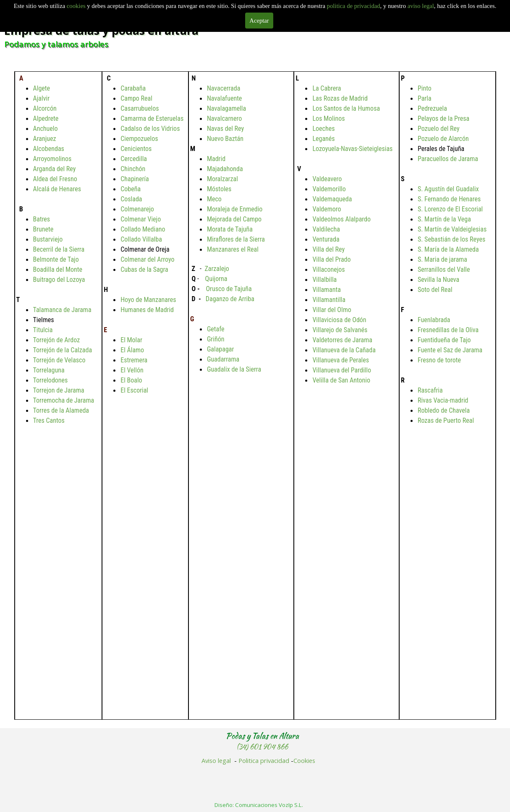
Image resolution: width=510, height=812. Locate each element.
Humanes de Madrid (147, 310)
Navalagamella (226, 108)
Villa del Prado (331, 259)
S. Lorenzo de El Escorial (450, 209)
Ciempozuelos (139, 139)
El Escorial (134, 390)
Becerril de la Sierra (59, 249)
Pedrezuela (432, 108)
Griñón (216, 339)
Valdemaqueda (332, 199)
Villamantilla (329, 300)
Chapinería (135, 179)
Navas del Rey (225, 129)
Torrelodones (51, 380)
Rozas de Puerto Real (446, 420)
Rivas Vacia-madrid (443, 400)
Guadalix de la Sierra (234, 369)
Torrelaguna (49, 370)
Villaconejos (328, 269)
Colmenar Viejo (141, 219)
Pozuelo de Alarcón (443, 139)
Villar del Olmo (332, 310)
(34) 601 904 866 (262, 747)
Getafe (216, 329)
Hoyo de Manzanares (148, 300)
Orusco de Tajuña (229, 289)
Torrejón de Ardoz (57, 340)
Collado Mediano (143, 229)
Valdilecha (326, 229)
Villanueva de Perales (341, 360)
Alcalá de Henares (57, 189)
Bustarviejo (48, 239)
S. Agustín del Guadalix (448, 189)
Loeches (323, 129)
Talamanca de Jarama (62, 310)
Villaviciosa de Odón (339, 320)
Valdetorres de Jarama (342, 340)
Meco (214, 199)
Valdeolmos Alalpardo (341, 219)
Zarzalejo (217, 269)
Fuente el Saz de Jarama (450, 350)
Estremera (134, 360)
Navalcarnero (224, 118)
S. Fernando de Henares (449, 199)
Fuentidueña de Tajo (444, 340)
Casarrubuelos (140, 108)
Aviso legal (216, 760)
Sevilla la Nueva (438, 280)
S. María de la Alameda (448, 249)
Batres (42, 219)
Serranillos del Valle (444, 269)
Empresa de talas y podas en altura (101, 31)
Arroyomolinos (52, 159)
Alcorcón (45, 108)
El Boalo (131, 380)
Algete (42, 88)
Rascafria (430, 390)
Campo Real (136, 98)
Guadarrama (223, 359)
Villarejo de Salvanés (340, 330)
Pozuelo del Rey (439, 129)
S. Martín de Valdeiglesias (452, 229)
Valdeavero (327, 179)
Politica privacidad (264, 760)
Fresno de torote (439, 360)
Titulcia (43, 330)
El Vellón (132, 370)
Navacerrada (224, 88)
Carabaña (133, 88)
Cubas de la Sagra (144, 269)
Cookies (304, 760)
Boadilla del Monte (58, 269)
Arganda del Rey (55, 169)
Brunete (43, 229)
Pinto (425, 88)
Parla (425, 98)
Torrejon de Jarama (59, 390)
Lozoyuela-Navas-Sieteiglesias (352, 149)
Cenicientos (136, 149)
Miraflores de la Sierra (236, 239)
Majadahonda (225, 169)
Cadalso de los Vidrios (150, 129)
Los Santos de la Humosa (346, 108)
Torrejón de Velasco (59, 360)
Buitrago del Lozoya (59, 280)
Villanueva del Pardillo (342, 370)
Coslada (131, 199)
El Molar (131, 340)
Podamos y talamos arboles (56, 44)
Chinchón (133, 169)
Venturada (326, 239)
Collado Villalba (141, 239)
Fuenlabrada (434, 320)
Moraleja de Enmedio (235, 209)
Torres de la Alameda (61, 410)
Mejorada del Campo (234, 219)
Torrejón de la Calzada (63, 350)
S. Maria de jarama (442, 259)
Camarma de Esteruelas (152, 118)
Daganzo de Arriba (230, 299)
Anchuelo (46, 129)
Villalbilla (324, 280)
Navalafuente (224, 98)
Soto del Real (435, 290)
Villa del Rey (328, 249)
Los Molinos (328, 118)
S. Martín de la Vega (444, 219)
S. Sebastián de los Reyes (451, 239)
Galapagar (220, 349)
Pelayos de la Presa (443, 118)
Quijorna (216, 279)
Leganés (323, 139)
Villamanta (327, 290)
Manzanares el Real (233, 249)
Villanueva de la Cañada (344, 350)
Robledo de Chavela (444, 410)
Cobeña (131, 189)
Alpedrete (46, 118)
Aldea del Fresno (55, 179)
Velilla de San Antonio (341, 380)
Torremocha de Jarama (64, 400)
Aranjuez (45, 139)
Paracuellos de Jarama (448, 159)
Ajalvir (42, 98)
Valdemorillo (329, 189)
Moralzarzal (222, 179)
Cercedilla (134, 159)
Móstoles (219, 189)
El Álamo (132, 350)
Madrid (216, 159)
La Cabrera (327, 88)
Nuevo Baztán (225, 139)
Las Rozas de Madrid (340, 98)
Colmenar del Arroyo (147, 259)
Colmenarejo (137, 209)
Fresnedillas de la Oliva (448, 330)
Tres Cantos (49, 420)
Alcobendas (49, 149)
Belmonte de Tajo (56, 259)
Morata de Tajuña (230, 229)
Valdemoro (327, 209)
